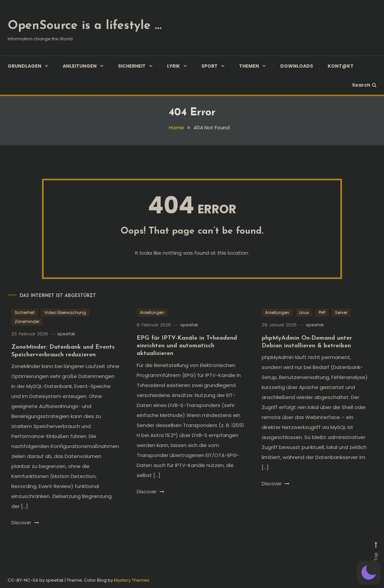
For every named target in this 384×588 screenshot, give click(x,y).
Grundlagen (24, 66)
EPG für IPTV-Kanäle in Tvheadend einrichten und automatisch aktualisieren (187, 346)
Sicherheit (132, 66)
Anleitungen (80, 66)
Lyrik (173, 66)
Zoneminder (27, 321)
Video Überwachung (65, 312)
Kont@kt (341, 66)
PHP (322, 312)
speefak (66, 334)
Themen (249, 66)
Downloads (297, 66)
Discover (25, 523)
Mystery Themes (132, 580)
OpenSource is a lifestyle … (84, 26)
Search (364, 85)
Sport (209, 66)
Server (341, 312)
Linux (304, 312)
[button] (369, 573)
